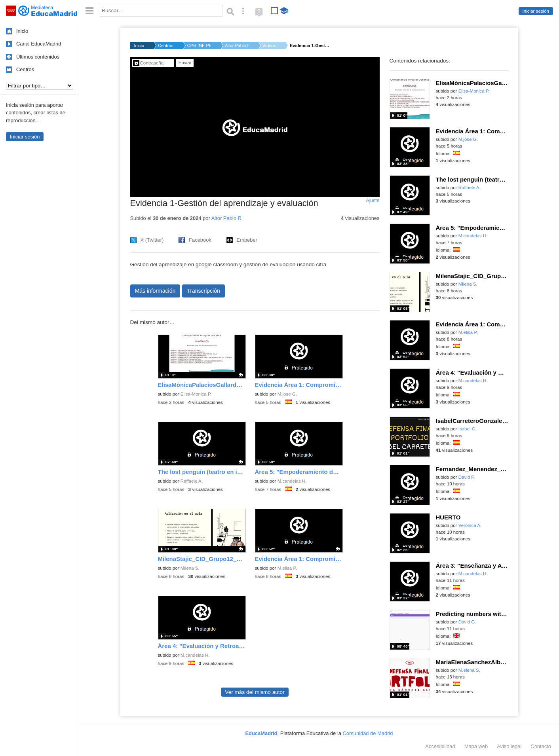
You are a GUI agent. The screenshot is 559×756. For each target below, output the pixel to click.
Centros (25, 69)
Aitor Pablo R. (237, 45)
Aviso (509, 746)
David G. (467, 622)
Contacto (541, 746)
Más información (155, 291)
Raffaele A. (192, 481)
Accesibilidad (440, 746)
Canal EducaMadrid (39, 44)
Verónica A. (470, 525)
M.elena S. (469, 670)
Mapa (476, 746)
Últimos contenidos (38, 57)
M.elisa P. (287, 568)
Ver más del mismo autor (255, 692)
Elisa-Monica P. (196, 394)
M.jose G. (287, 394)
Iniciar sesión (536, 11)
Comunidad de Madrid (368, 733)
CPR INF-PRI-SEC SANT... (199, 45)
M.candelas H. (292, 481)
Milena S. (190, 568)
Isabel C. (468, 429)
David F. (467, 477)
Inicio (22, 31)
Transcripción (203, 291)
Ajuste (373, 201)
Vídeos (269, 45)
